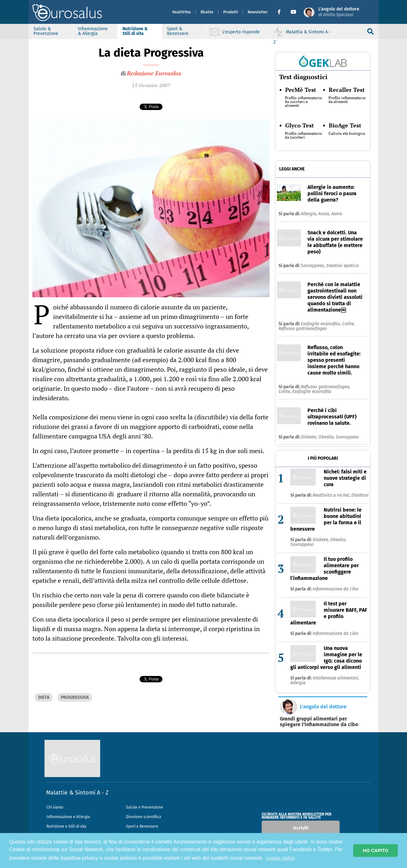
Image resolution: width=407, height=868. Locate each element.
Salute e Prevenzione (145, 807)
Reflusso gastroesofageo (303, 329)
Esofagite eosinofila (312, 392)
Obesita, (327, 437)
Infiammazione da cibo (335, 589)
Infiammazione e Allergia (68, 817)
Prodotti (231, 12)
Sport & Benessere (178, 31)
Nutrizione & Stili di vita (135, 31)
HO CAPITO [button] (376, 851)
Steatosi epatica (342, 266)
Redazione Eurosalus (154, 73)
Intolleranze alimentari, (336, 678)
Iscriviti (301, 828)
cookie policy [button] (280, 858)
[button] (282, 12)
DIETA (44, 697)
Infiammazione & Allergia (93, 31)
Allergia (298, 683)
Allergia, (310, 214)
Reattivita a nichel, (332, 495)
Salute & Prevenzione (46, 31)
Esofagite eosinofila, (321, 324)
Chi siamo (55, 807)
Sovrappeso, (314, 266)
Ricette (207, 12)
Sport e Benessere (142, 826)
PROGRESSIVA (75, 697)
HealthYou (182, 12)
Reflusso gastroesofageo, (325, 387)
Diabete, (310, 437)
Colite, (348, 324)
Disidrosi (360, 495)
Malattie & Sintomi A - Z (77, 793)
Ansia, (325, 214)
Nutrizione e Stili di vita (66, 826)
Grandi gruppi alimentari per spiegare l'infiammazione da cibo (319, 722)
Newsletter (258, 12)
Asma (337, 214)
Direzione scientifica (144, 817)
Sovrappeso (347, 437)
